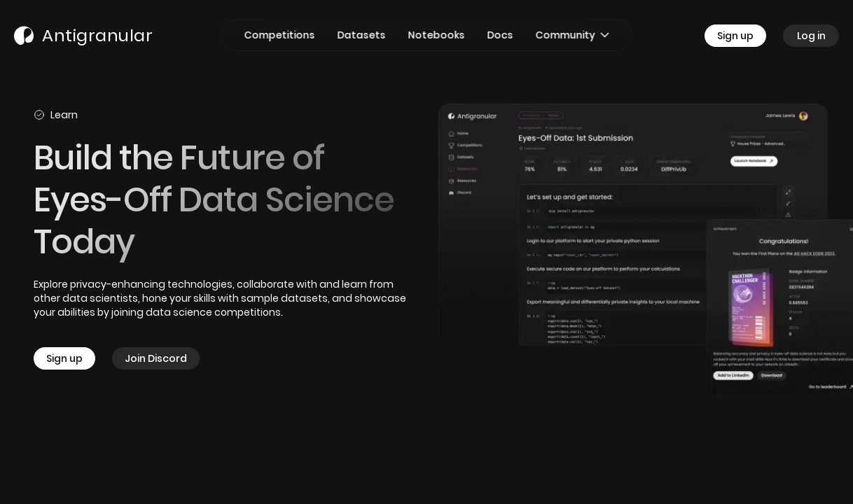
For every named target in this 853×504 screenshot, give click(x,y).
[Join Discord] (156, 358)
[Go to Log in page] (811, 36)
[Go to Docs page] (500, 35)
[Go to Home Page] (83, 36)
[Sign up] (73, 358)
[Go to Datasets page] (362, 35)
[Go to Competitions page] (280, 35)
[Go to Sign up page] (744, 36)
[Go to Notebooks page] (437, 35)
